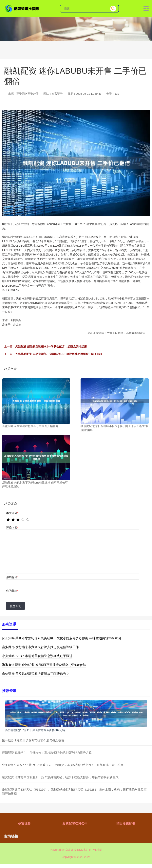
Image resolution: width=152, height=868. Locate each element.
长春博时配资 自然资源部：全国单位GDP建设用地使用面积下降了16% (59, 354)
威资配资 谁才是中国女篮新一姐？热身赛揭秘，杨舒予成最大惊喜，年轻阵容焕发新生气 (60, 777)
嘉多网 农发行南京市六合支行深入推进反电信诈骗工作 (40, 647)
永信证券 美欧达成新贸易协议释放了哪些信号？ (36, 674)
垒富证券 (24, 824)
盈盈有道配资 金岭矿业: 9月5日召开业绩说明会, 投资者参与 (44, 665)
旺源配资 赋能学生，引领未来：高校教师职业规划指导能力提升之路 (47, 753)
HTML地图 (96, 850)
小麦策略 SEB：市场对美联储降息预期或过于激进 (37, 656)
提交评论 (15, 606)
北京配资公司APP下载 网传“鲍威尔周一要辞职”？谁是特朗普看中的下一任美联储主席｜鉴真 (63, 765)
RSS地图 (83, 850)
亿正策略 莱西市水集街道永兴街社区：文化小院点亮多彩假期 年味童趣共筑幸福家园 (61, 638)
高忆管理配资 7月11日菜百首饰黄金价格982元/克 (35, 730)
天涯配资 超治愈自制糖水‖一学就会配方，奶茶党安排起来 (51, 346)
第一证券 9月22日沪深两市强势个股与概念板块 (33, 740)
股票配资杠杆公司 (75, 824)
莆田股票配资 (126, 824)
